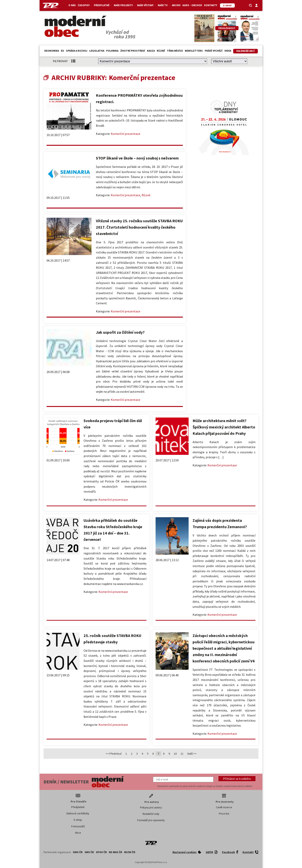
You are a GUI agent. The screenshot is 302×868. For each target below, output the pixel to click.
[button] (237, 779)
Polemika (112, 51)
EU (62, 51)
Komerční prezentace (126, 134)
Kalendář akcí (245, 51)
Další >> (192, 754)
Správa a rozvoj (77, 51)
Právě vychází (214, 51)
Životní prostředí (133, 51)
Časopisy (85, 5)
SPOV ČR (101, 852)
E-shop (78, 820)
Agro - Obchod (192, 5)
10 (175, 754)
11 (182, 754)
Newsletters (194, 51)
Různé (161, 51)
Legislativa (97, 51)
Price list (224, 814)
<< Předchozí (114, 754)
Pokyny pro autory (151, 807)
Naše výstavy (146, 5)
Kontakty (211, 5)
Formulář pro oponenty (151, 820)
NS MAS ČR (115, 852)
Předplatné (103, 5)
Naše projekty (124, 5)
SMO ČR (78, 852)
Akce (78, 833)
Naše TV (164, 5)
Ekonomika (52, 51)
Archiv (176, 5)
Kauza (151, 51)
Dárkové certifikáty (78, 813)
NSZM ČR (130, 852)
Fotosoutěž (78, 826)
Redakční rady (151, 814)
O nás (72, 5)
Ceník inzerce (224, 807)
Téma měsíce (175, 51)
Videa (228, 51)
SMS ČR (89, 852)
